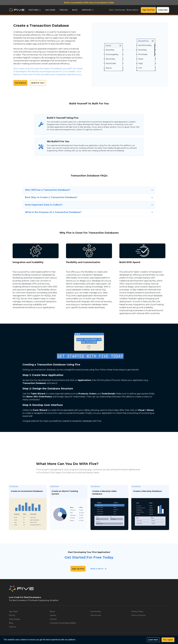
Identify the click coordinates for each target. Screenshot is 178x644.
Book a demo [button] (97, 569)
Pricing (64, 10)
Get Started (20, 83)
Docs (111, 10)
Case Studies (14, 619)
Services (87, 10)
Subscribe (163, 10)
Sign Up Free (148, 10)
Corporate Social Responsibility (63, 623)
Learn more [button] (153, 640)
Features (33, 10)
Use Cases (50, 10)
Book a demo (132, 10)
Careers (53, 615)
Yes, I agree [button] (168, 640)
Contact (53, 619)
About (52, 611)
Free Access (96, 615)
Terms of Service (138, 615)
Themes (12, 627)
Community (120, 10)
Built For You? (38, 83)
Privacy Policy (137, 611)
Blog (75, 10)
